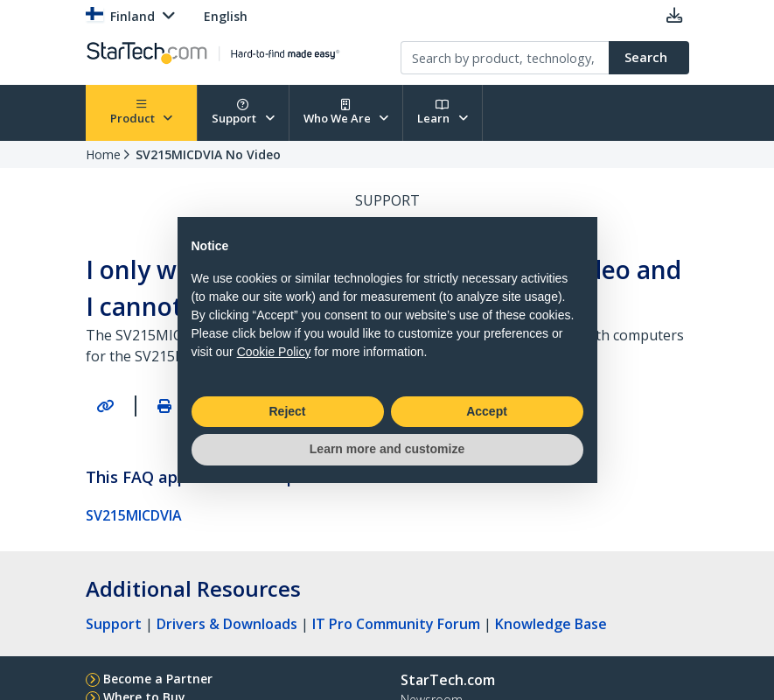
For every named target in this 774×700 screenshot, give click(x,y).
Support (243, 112)
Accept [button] (487, 411)
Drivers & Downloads (227, 624)
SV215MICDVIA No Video (208, 154)
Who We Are (346, 112)
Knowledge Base (551, 624)
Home (103, 154)
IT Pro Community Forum (396, 624)
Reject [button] (287, 411)
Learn (443, 112)
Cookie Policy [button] (274, 352)
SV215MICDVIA (134, 515)
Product (142, 112)
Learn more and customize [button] (387, 449)
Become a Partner (158, 679)
